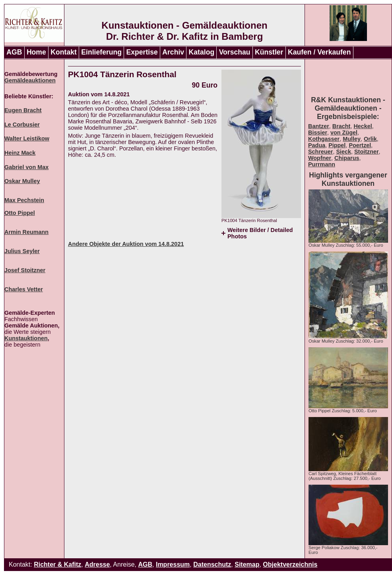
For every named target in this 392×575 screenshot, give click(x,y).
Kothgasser (324, 139)
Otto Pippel (20, 213)
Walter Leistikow (27, 138)
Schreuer (320, 152)
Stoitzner (367, 152)
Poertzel (360, 145)
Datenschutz (212, 564)
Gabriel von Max (26, 167)
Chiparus (347, 158)
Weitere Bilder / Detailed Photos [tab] (260, 233)
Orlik (370, 139)
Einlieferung (101, 52)
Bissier (318, 133)
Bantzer (319, 126)
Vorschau (235, 52)
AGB (14, 52)
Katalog (202, 52)
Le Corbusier (22, 125)
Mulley (352, 139)
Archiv (173, 52)
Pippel (337, 145)
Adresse (97, 564)
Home (36, 52)
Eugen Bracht (23, 110)
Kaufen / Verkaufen (319, 52)
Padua (317, 145)
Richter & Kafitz (57, 564)
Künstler (269, 52)
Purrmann (322, 164)
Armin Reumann (26, 232)
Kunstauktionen (26, 338)
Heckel (363, 126)
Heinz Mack (20, 153)
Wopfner (320, 158)
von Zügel (344, 133)
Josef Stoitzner (25, 270)
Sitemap (247, 564)
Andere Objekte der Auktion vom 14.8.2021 (126, 244)
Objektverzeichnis (290, 564)
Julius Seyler (22, 251)
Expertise (142, 52)
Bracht (342, 126)
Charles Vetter (24, 289)
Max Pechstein (24, 200)
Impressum (173, 564)
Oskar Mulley (22, 181)
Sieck (343, 152)
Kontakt (64, 52)
